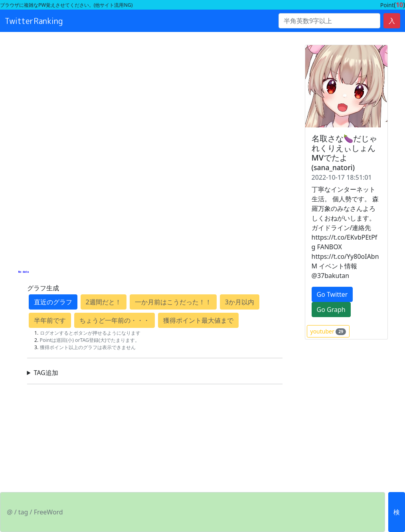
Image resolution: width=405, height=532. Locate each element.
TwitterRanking (34, 21)
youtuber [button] (328, 331)
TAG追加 (46, 373)
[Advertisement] (155, 66)
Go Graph (331, 310)
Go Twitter (332, 294)
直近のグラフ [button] (53, 302)
